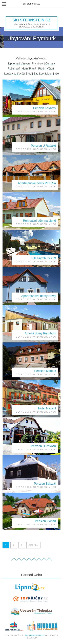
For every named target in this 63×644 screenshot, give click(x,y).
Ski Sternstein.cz (32, 20)
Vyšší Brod (25, 74)
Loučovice (11, 74)
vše (57, 74)
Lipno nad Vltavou (19, 64)
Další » (33, 545)
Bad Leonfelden (43, 74)
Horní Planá (29, 69)
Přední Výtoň (46, 69)
